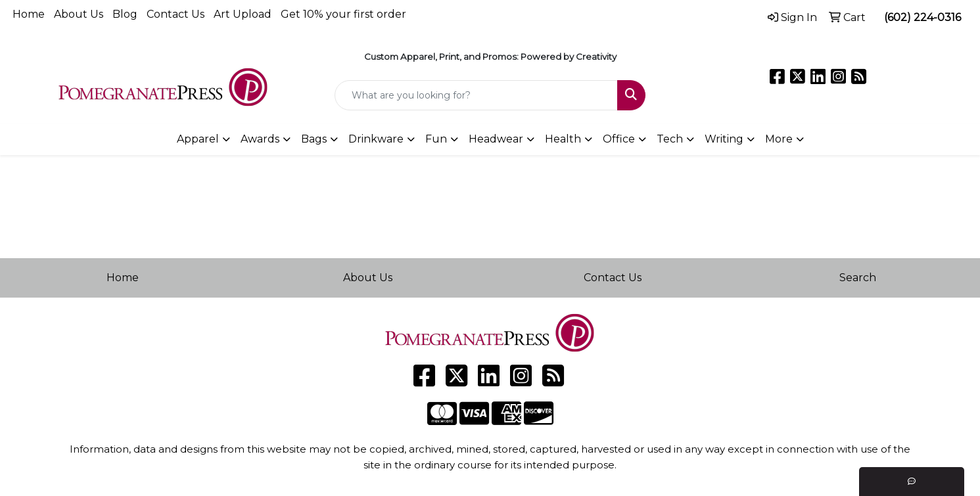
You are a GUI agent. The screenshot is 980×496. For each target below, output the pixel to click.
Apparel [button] (198, 139)
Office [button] (619, 139)
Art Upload (243, 14)
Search (858, 278)
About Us (79, 14)
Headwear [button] (496, 139)
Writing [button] (724, 139)
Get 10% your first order (343, 14)
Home (29, 14)
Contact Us (175, 14)
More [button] (779, 139)
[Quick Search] (476, 95)
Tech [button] (670, 139)
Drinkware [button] (376, 139)
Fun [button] (436, 139)
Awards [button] (260, 139)
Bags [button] (314, 139)
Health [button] (563, 139)
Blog (125, 14)
